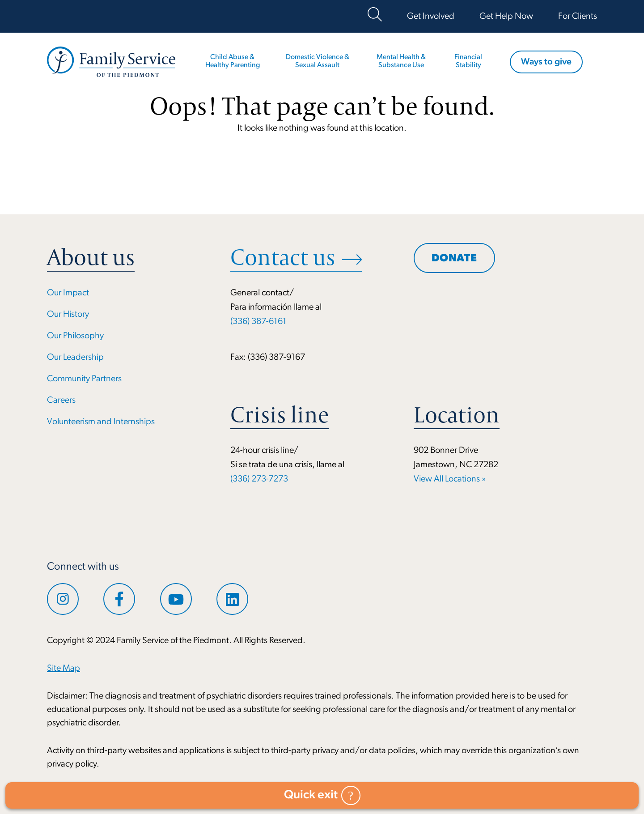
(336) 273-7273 (259, 479)
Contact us (283, 257)
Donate (454, 259)
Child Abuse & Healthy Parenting (233, 61)
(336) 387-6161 (258, 322)
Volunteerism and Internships (101, 422)
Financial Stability (468, 61)
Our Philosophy (75, 336)
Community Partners (84, 379)
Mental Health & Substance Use (401, 61)
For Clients (578, 17)
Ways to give (546, 62)
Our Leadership (75, 358)
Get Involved (431, 17)
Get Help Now (506, 17)
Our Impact (68, 293)
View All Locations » (450, 479)
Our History (68, 315)
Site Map (64, 669)
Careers (61, 401)
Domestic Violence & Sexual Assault (318, 61)
